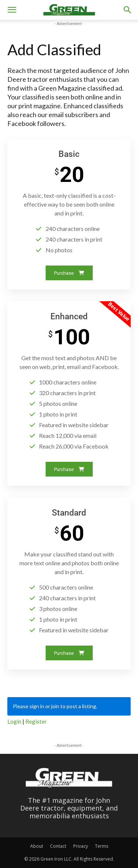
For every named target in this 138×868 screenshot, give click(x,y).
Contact (58, 846)
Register (36, 721)
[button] (12, 10)
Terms (102, 846)
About (37, 846)
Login (14, 721)
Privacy (81, 846)
